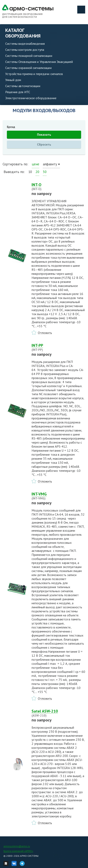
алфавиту (50, 164)
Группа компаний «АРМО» (18, 851)
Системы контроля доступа (25, 50)
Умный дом (13, 80)
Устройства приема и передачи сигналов (34, 74)
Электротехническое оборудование (31, 98)
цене (36, 164)
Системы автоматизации (23, 86)
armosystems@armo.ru (17, 846)
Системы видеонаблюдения (25, 44)
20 (37, 172)
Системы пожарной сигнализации (29, 56)
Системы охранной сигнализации (28, 68)
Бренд (11, 127)
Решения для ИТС (18, 92)
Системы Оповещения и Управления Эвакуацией (39, 62)
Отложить (45, 333)
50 (45, 172)
